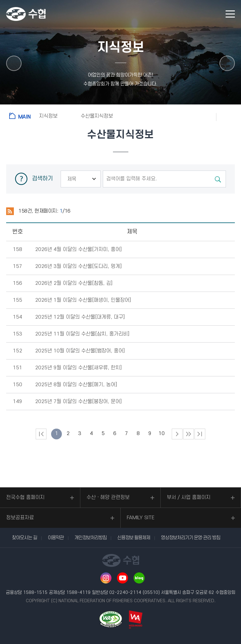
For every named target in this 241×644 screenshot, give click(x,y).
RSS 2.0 (10, 211)
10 (162, 434)
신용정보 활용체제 (134, 538)
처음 (41, 434)
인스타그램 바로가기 (106, 578)
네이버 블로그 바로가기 (139, 578)
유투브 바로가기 (123, 578)
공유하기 (229, 117)
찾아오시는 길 (24, 538)
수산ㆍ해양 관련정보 (108, 497)
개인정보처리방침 (90, 538)
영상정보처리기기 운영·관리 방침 (191, 538)
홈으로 (21, 116)
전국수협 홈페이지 (25, 497)
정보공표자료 (20, 518)
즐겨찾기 (204, 117)
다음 (189, 434)
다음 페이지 (177, 434)
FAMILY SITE (141, 518)
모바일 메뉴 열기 (230, 14)
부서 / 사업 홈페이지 (189, 497)
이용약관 (56, 538)
